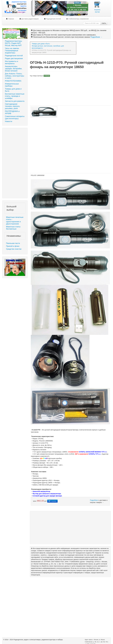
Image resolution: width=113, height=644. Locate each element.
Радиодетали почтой (52, 19)
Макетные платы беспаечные (13, 228)
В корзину (52, 501)
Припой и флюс (13, 246)
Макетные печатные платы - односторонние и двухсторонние (15, 221)
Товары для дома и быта (13, 90)
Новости (9, 121)
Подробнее (94, 500)
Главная (10, 19)
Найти (104, 23)
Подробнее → (96, 37)
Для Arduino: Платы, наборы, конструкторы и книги (15, 76)
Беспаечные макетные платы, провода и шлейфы (15, 96)
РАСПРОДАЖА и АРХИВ (12, 112)
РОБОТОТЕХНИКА (13, 81)
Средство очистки (14, 249)
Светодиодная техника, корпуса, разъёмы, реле (12, 106)
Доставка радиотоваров (29, 19)
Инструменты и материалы (12, 62)
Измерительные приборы (12, 85)
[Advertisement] (15, 163)
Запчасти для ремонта (15, 101)
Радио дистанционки (14, 58)
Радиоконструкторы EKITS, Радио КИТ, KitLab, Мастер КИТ (13, 43)
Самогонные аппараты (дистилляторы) (15, 117)
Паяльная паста (13, 243)
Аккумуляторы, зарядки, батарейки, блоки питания (14, 69)
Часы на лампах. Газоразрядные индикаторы (12, 51)
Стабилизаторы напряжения (77, 19)
